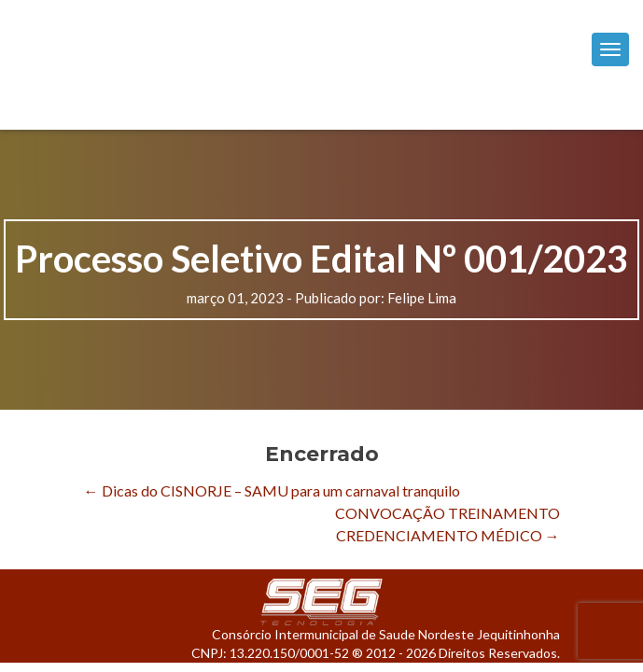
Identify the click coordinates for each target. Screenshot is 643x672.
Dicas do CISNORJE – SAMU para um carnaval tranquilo (272, 490)
